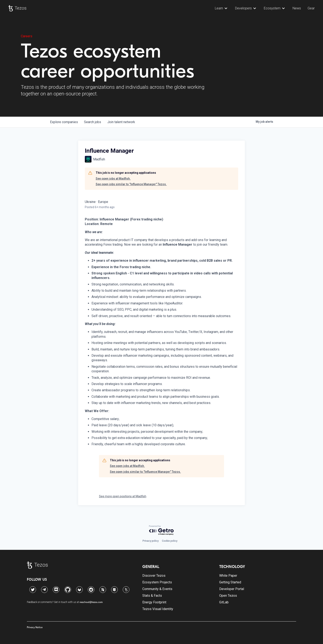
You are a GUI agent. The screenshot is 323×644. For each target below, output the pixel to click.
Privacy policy (151, 541)
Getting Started (230, 582)
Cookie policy (170, 541)
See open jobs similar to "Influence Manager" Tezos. (131, 184)
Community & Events (157, 589)
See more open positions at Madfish (123, 496)
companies (64, 122)
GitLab (224, 602)
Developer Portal (232, 589)
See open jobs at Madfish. (113, 179)
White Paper (228, 576)
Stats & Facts (152, 596)
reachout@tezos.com (91, 602)
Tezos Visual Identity (158, 609)
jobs (93, 122)
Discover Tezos (154, 576)
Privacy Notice (35, 627)
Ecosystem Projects (157, 582)
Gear (311, 8)
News (297, 8)
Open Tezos (228, 596)
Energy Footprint (154, 602)
